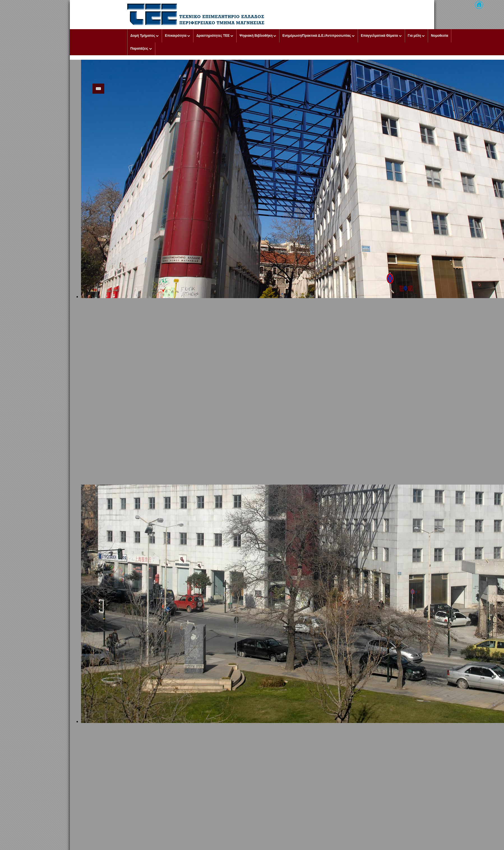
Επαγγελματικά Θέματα (379, 36)
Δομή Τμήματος (143, 36)
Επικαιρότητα (176, 36)
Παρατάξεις (139, 49)
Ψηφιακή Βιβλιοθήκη (256, 36)
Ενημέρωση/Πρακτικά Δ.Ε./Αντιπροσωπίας (317, 36)
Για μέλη (415, 36)
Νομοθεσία (440, 36)
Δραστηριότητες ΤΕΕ (213, 36)
